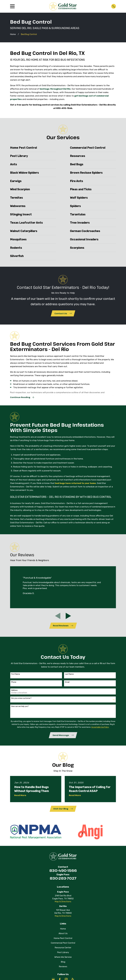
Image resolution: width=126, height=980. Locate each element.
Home (63, 931)
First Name (16, 676)
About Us (63, 936)
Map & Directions (63, 904)
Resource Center (63, 950)
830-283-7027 (63, 881)
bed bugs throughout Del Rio (55, 89)
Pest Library (63, 955)
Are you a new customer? (21, 700)
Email (67, 684)
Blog (63, 964)
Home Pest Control (63, 941)
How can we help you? (20, 708)
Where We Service (63, 959)
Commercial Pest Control (63, 945)
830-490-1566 (63, 873)
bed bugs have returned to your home (75, 484)
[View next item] (68, 617)
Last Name (69, 676)
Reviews (63, 969)
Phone (14, 684)
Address (14, 692)
